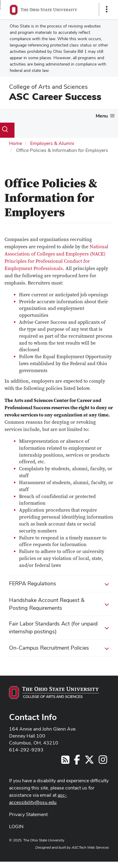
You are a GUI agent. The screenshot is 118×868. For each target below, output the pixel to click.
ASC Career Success (55, 96)
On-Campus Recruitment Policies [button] (59, 648)
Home (16, 143)
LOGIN (16, 826)
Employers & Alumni (52, 143)
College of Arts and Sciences (48, 87)
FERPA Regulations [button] (59, 584)
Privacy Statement (28, 814)
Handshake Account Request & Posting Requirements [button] (59, 604)
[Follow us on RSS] (65, 762)
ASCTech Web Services (90, 847)
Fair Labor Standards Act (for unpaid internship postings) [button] (59, 627)
